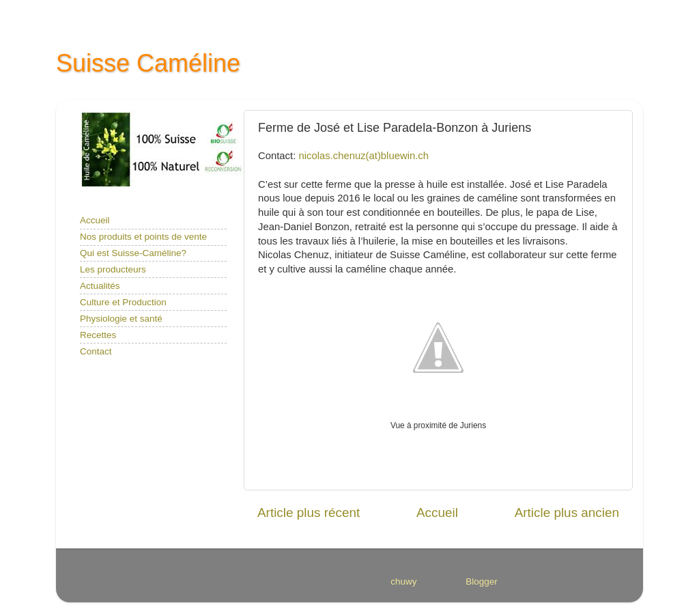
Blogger (481, 582)
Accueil (437, 513)
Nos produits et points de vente (143, 237)
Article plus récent (309, 513)
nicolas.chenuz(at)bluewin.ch (363, 156)
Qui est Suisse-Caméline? (133, 253)
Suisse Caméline (148, 63)
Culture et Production (123, 302)
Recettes (98, 335)
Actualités (100, 286)
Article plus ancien (567, 513)
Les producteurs (113, 269)
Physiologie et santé (121, 319)
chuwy (403, 582)
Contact (96, 351)
